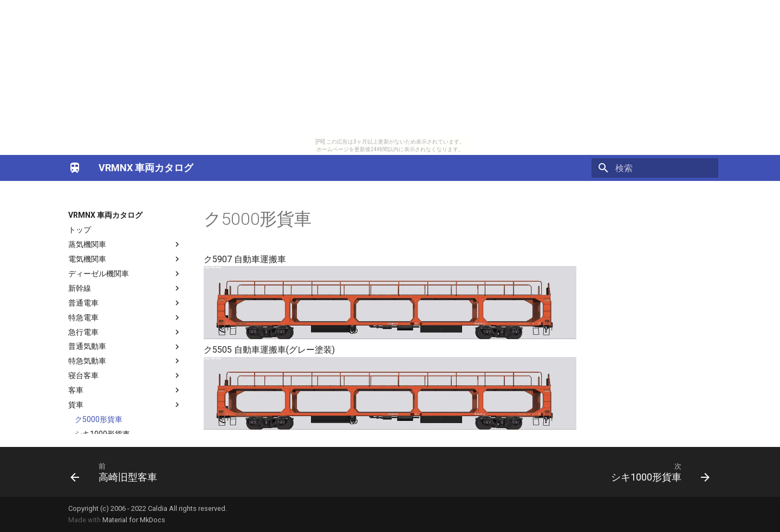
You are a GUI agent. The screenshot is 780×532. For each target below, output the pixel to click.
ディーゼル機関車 (125, 274)
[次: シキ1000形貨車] (657, 472)
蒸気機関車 (125, 244)
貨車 (125, 405)
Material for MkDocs (134, 520)
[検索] (655, 168)
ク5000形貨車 (99, 419)
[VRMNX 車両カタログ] (75, 168)
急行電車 (125, 332)
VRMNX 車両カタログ (105, 215)
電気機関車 (125, 259)
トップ (80, 230)
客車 (125, 390)
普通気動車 (125, 347)
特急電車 (125, 317)
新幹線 (125, 288)
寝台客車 (125, 375)
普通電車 (125, 303)
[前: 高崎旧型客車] (117, 472)
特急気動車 (125, 361)
